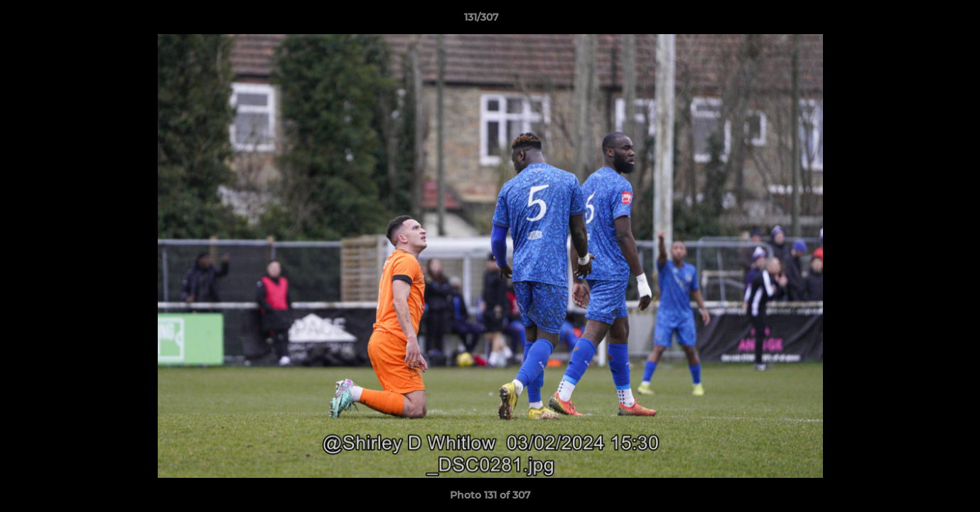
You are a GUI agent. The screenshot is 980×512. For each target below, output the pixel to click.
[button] (920, 21)
